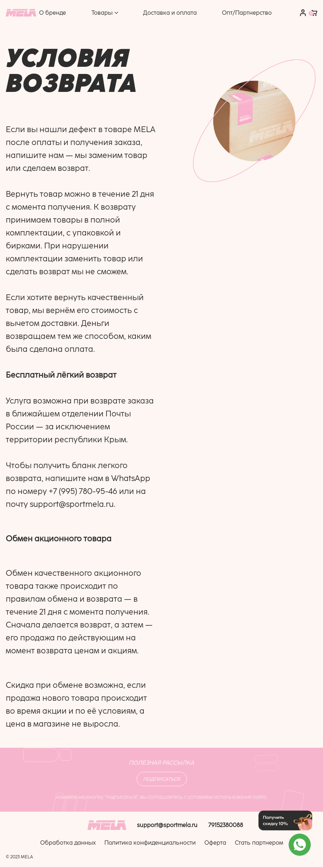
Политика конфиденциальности (150, 843)
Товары (102, 13)
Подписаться (161, 779)
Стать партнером (259, 843)
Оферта (215, 843)
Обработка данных (68, 843)
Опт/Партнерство (247, 13)
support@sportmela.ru (72, 504)
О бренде (53, 13)
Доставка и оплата (170, 13)
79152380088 (226, 825)
